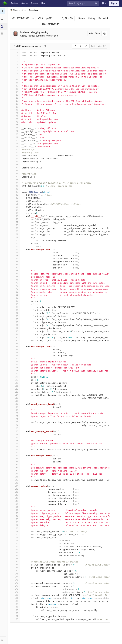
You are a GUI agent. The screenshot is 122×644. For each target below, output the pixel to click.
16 (15, 103)
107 (15, 379)
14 (15, 97)
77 (15, 288)
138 (15, 473)
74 (15, 279)
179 (15, 597)
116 (15, 406)
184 (15, 612)
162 (15, 546)
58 (15, 231)
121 (15, 422)
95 (15, 343)
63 (15, 246)
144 (15, 491)
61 (15, 240)
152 (15, 516)
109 (15, 385)
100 (15, 358)
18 (15, 109)
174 (15, 582)
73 (15, 276)
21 (15, 118)
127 (15, 440)
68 (15, 261)
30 (15, 146)
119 (15, 415)
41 (15, 179)
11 (15, 88)
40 (15, 176)
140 (15, 479)
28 (15, 140)
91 (15, 331)
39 (15, 173)
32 (15, 152)
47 (15, 197)
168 (15, 564)
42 (15, 182)
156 (15, 528)
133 (15, 458)
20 (15, 115)
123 (15, 428)
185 (15, 616)
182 (15, 606)
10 (15, 85)
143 (15, 488)
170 (15, 570)
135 (15, 464)
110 (15, 388)
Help (43, 3)
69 (15, 264)
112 (15, 394)
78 (15, 291)
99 (15, 355)
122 (15, 425)
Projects (15, 3)
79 (15, 294)
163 (15, 549)
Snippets (34, 3)
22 (15, 121)
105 (15, 373)
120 (15, 419)
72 (15, 273)
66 (15, 255)
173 (15, 579)
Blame (81, 18)
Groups (25, 3)
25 (15, 131)
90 (15, 328)
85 (15, 312)
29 (15, 143)
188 (15, 625)
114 (15, 400)
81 (15, 300)
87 (15, 318)
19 (15, 112)
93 (15, 337)
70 (15, 267)
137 (15, 470)
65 (15, 252)
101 (15, 361)
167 (15, 561)
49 (15, 203)
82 (15, 303)
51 (15, 209)
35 (15, 161)
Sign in (114, 3)
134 (15, 461)
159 (15, 537)
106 (15, 376)
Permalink (103, 18)
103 (15, 367)
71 (15, 270)
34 (15, 158)
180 (15, 600)
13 (15, 94)
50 (15, 206)
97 (15, 349)
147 (15, 500)
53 (15, 215)
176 (15, 588)
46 (15, 194)
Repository (34, 10)
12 (15, 91)
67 (15, 258)
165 (15, 555)
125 (15, 434)
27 (15, 137)
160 (15, 540)
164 (15, 552)
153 (15, 519)
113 (15, 397)
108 (15, 382)
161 (15, 543)
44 (15, 188)
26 (15, 134)
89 (15, 325)
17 (15, 106)
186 (15, 619)
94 (15, 340)
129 (15, 446)
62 (15, 243)
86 (15, 315)
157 (15, 531)
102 (15, 364)
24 (15, 128)
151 (15, 512)
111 (15, 391)
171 (15, 573)
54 (15, 218)
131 (15, 452)
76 (15, 285)
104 (15, 370)
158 (15, 534)
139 (15, 476)
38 (15, 170)
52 (15, 212)
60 (15, 237)
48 (15, 200)
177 (15, 591)
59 (15, 234)
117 (15, 409)
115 (15, 403)
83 (15, 306)
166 (15, 558)
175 (15, 585)
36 (15, 164)
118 (15, 412)
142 (15, 485)
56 (15, 225)
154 (15, 522)
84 (15, 309)
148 (15, 503)
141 (15, 482)
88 (15, 322)
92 (15, 334)
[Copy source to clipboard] (75, 52)
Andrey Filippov (28, 41)
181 (15, 603)
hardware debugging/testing (35, 38)
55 (15, 221)
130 (15, 449)
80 (15, 297)
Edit (92, 51)
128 (15, 443)
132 (15, 455)
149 (15, 506)
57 (15, 228)
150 (15, 509)
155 (15, 525)
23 (15, 125)
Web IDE (101, 51)
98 (15, 352)
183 (15, 609)
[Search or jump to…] (83, 3)
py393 (50, 18)
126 (15, 437)
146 (15, 497)
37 (15, 167)
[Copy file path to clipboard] (46, 52)
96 (15, 346)
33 (15, 155)
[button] (4, 640)
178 (15, 594)
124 (15, 431)
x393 (41, 18)
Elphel (15, 10)
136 (15, 467)
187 (15, 622)
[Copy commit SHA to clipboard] (104, 39)
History (91, 18)
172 (15, 576)
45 (15, 191)
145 (15, 494)
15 (15, 100)
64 (15, 249)
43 (15, 185)
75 (15, 282)
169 (15, 567)
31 (15, 149)
